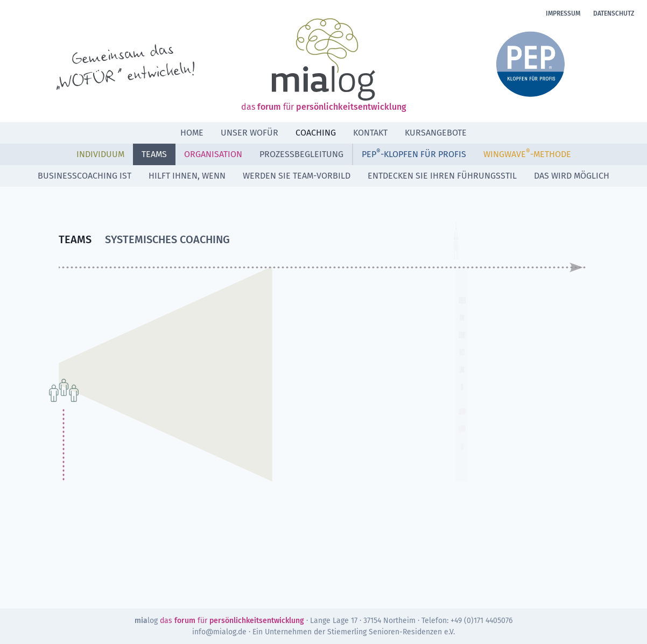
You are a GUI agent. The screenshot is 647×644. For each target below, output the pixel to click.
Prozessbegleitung (301, 154)
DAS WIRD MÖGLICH (572, 176)
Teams (154, 154)
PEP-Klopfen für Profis (414, 154)
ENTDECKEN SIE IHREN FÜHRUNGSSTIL (442, 176)
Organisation (213, 154)
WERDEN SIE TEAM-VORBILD (297, 176)
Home (192, 133)
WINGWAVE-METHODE (527, 154)
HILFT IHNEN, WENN (187, 176)
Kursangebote (436, 133)
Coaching (316, 133)
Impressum (563, 13)
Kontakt (370, 133)
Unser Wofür (249, 133)
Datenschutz (614, 13)
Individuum (100, 154)
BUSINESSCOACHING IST (85, 176)
